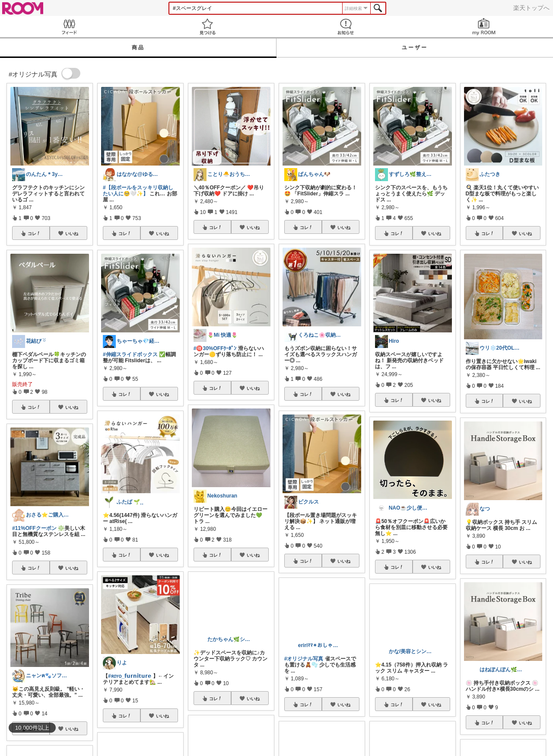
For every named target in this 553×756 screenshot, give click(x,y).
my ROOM (484, 27)
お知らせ (346, 27)
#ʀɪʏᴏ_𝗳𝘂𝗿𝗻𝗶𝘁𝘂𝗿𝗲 (130, 676)
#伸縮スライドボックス (130, 354)
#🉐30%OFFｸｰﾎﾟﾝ (215, 348)
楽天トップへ (531, 8)
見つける (207, 27)
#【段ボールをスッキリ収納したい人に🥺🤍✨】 (138, 191)
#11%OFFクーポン (34, 528)
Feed (69, 27)
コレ (34, 233)
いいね (72, 233)
